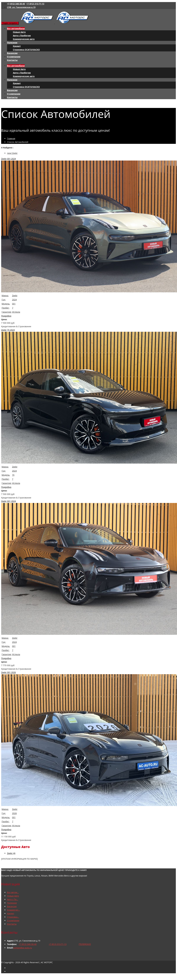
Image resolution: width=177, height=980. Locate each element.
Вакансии (12, 53)
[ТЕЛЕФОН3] (85, 944)
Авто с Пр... (13, 899)
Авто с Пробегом (22, 36)
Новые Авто (19, 32)
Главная (11, 138)
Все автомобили (16, 28)
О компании (14, 57)
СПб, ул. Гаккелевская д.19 (21, 7)
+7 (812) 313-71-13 (35, 4)
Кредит (17, 46)
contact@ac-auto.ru (23, 948)
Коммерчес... (13, 910)
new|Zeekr (12, 153)
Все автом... (13, 892)
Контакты (12, 60)
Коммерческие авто (24, 39)
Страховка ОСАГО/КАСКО (26, 50)
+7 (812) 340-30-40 (16, 4)
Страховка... (13, 917)
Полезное (12, 43)
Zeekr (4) (11, 853)
